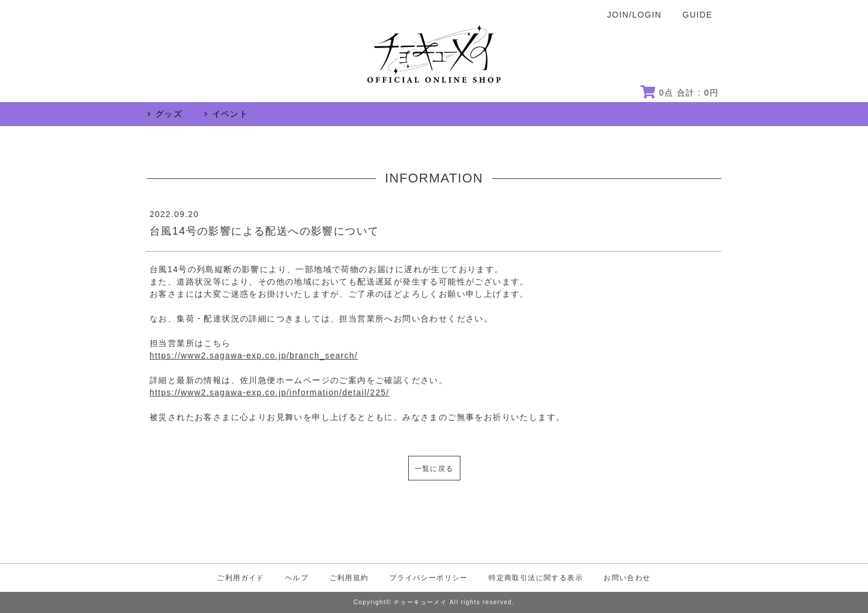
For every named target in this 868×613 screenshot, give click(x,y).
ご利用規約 (349, 578)
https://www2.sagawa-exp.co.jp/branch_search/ (254, 355)
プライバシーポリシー (429, 578)
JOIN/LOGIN (634, 15)
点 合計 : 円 (679, 93)
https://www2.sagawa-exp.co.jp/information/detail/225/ (269, 392)
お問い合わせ (627, 578)
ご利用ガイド (240, 578)
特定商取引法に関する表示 (536, 578)
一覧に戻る (434, 469)
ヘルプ (297, 578)
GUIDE (698, 15)
